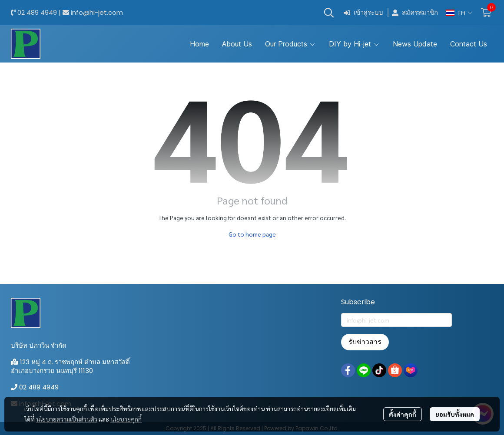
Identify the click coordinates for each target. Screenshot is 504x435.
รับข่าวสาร (365, 342)
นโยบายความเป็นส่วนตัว (67, 419)
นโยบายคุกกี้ (126, 419)
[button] (329, 13)
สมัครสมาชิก (415, 13)
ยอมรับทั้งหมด (455, 414)
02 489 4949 (37, 12)
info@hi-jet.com (97, 12)
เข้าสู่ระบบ (363, 13)
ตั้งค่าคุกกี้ (403, 414)
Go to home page (252, 234)
